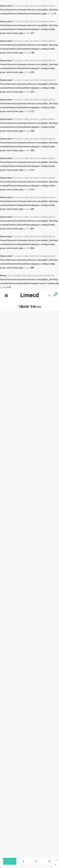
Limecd (30, 295)
